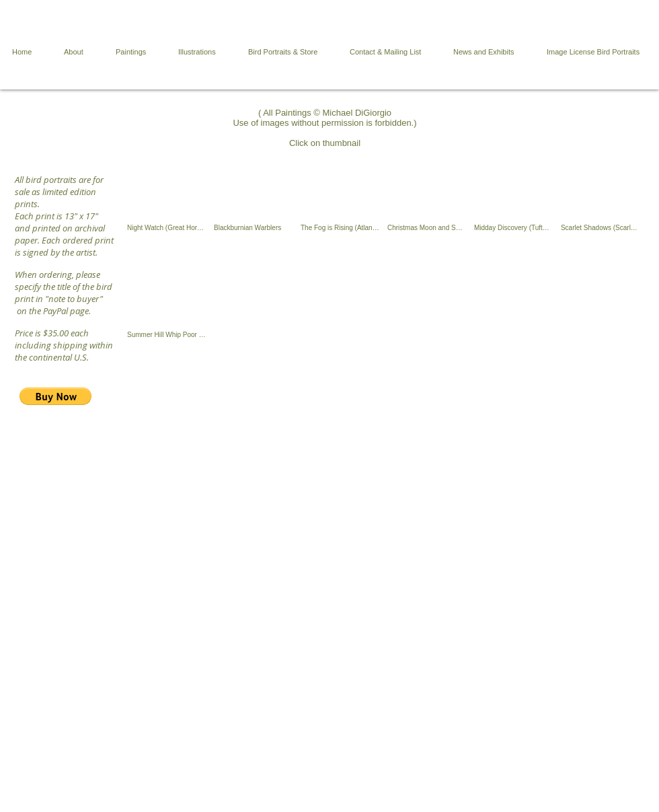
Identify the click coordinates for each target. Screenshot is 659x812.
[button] (166, 206)
